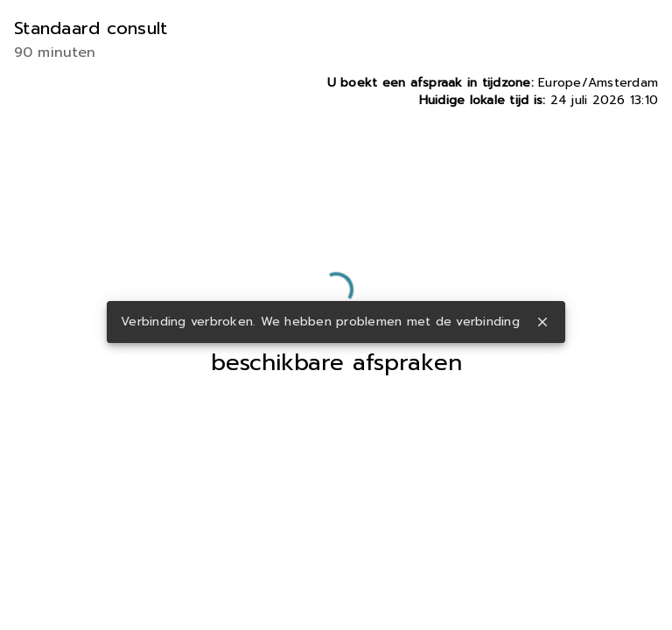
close (542, 322)
